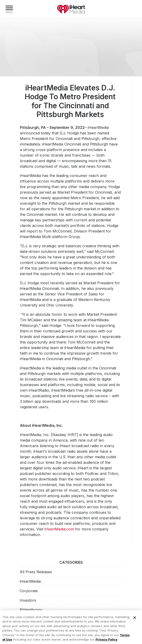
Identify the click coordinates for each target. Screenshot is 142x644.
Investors (28, 600)
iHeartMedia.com (59, 529)
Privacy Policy (106, 641)
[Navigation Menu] (9, 9)
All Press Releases (36, 572)
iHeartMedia (71, 9)
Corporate (29, 591)
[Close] (135, 620)
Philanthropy (31, 610)
